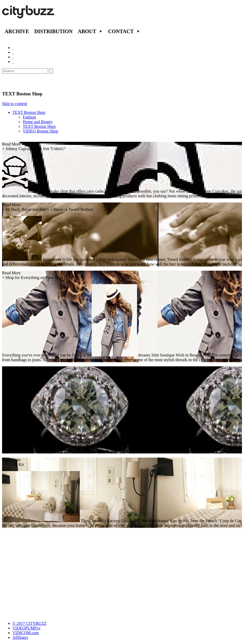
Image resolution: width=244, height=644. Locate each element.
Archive (17, 31)
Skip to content (15, 104)
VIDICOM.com (26, 633)
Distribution (53, 31)
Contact (121, 31)
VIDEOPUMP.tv (26, 628)
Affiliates (20, 637)
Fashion (29, 117)
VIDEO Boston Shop (40, 131)
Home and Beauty (38, 122)
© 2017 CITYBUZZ (29, 623)
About (87, 31)
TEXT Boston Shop (29, 112)
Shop (9, 82)
